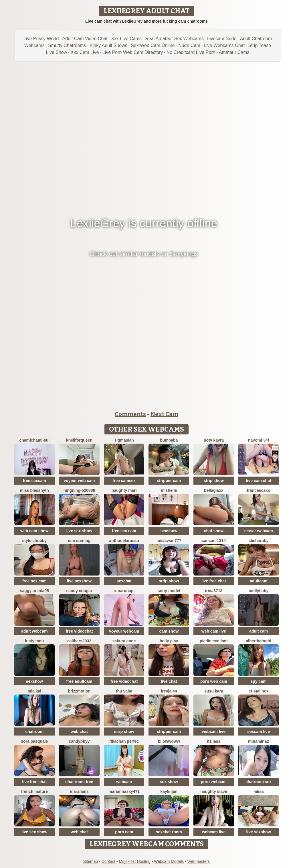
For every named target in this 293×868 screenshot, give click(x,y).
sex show (169, 782)
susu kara (214, 691)
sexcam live (259, 732)
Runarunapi (124, 591)
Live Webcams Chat (224, 45)
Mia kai (34, 691)
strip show (214, 481)
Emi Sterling (79, 541)
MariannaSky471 (124, 791)
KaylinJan (169, 791)
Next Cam (164, 414)
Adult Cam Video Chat (85, 39)
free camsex (124, 481)
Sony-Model (169, 591)
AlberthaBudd (259, 641)
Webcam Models (169, 861)
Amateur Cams (234, 52)
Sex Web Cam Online (153, 45)
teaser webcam (258, 531)
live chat (169, 681)
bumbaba (169, 440)
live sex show (79, 531)
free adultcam (79, 681)
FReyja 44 (169, 691)
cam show (169, 631)
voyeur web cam (79, 481)
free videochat (79, 631)
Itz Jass (214, 741)
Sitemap (91, 861)
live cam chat (259, 481)
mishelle (169, 490)
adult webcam (34, 631)
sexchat (124, 581)
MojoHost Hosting (135, 861)
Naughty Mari (124, 490)
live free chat (214, 581)
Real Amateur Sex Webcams (174, 39)
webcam (124, 782)
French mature (34, 791)
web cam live (214, 631)
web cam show (34, 531)
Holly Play (169, 641)
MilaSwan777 (169, 541)
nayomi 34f (259, 440)
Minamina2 (259, 741)
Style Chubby (35, 541)
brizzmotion (79, 691)
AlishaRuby (259, 541)
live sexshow (79, 581)
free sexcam (34, 481)
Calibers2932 (79, 641)
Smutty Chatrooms (67, 45)
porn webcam (214, 782)
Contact (108, 861)
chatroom (34, 732)
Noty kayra (214, 440)
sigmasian (124, 440)
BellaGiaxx (214, 490)
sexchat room (169, 832)
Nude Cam (189, 45)
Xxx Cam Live (85, 52)
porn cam (124, 832)
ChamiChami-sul (34, 440)
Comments (130, 414)
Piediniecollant (214, 641)
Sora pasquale (34, 741)
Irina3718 (214, 591)
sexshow (169, 531)
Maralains (79, 791)
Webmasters (199, 861)
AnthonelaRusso (124, 541)
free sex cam (124, 531)
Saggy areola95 (34, 591)
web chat (79, 732)
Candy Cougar (79, 591)
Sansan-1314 (214, 541)
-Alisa (259, 791)
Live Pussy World (41, 39)
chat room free (79, 782)
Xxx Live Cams (126, 39)
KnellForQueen (79, 440)
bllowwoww (169, 741)
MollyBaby (259, 591)
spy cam (259, 681)
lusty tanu (34, 641)
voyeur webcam (124, 631)
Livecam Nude (222, 39)
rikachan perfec (124, 741)
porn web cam (214, 681)
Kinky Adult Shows (108, 45)
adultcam (259, 581)
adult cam (259, 631)
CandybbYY (79, 741)
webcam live (214, 732)
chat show (214, 531)
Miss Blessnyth (34, 490)
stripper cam (169, 481)
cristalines (259, 691)
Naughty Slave (214, 791)
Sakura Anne (124, 641)
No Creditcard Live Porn (191, 52)
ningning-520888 (79, 490)
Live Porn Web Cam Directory (133, 52)
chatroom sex (259, 782)
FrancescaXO (259, 490)
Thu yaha (124, 691)
